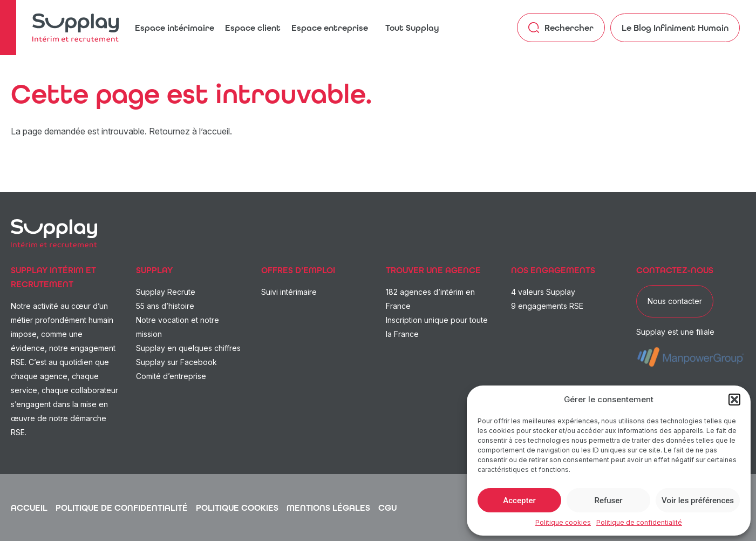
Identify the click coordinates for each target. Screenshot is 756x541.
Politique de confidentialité (639, 522)
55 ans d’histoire (165, 306)
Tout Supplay (412, 28)
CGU (387, 508)
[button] (734, 400)
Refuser (608, 501)
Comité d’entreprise (171, 376)
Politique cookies (563, 522)
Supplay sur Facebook (176, 362)
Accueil (29, 508)
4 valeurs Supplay (543, 292)
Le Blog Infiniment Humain (675, 28)
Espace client (253, 28)
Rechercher (561, 28)
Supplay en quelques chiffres (188, 348)
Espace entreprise (330, 28)
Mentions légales (328, 508)
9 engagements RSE (547, 306)
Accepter (519, 501)
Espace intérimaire (175, 28)
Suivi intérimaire (289, 292)
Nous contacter (675, 301)
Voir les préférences (698, 501)
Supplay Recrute (166, 292)
